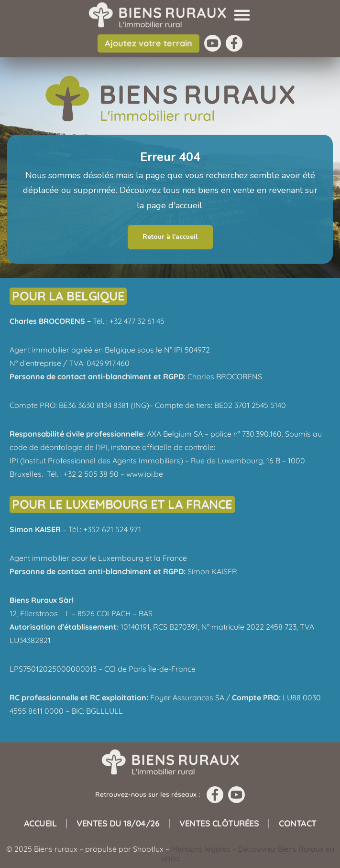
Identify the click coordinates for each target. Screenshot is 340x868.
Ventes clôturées (219, 823)
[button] (242, 15)
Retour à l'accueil (170, 237)
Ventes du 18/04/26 (118, 823)
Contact (298, 823)
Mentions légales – (205, 849)
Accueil (40, 823)
